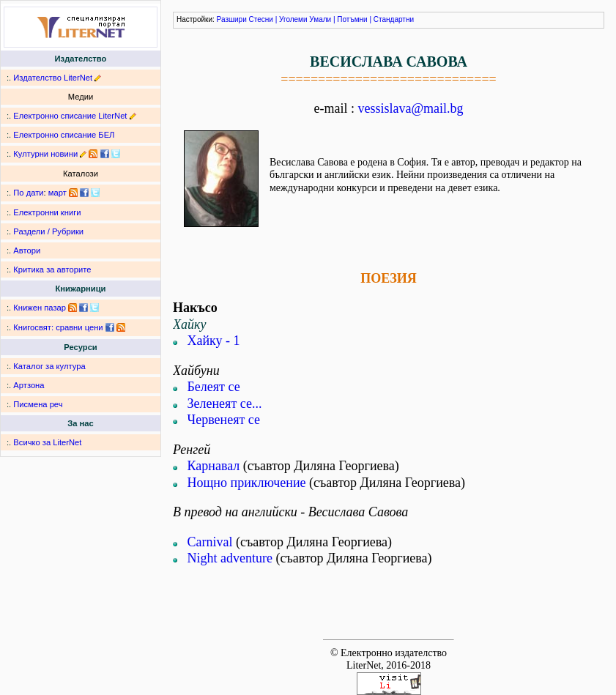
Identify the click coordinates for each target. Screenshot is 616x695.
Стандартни (394, 19)
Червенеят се (224, 420)
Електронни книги (47, 212)
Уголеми (293, 19)
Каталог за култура (49, 366)
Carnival (210, 542)
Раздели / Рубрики (48, 231)
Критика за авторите (52, 270)
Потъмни (352, 19)
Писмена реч (38, 404)
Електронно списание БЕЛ (64, 135)
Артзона (29, 385)
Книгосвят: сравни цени (58, 327)
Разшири (232, 19)
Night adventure (230, 558)
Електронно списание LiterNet (70, 116)
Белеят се (214, 387)
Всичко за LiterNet (47, 442)
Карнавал (214, 466)
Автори (27, 250)
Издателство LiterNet (53, 78)
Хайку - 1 (214, 341)
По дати (28, 193)
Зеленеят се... (225, 404)
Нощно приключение (247, 483)
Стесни (261, 19)
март (57, 193)
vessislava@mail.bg (410, 108)
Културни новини (45, 154)
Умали (320, 19)
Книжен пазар (40, 308)
